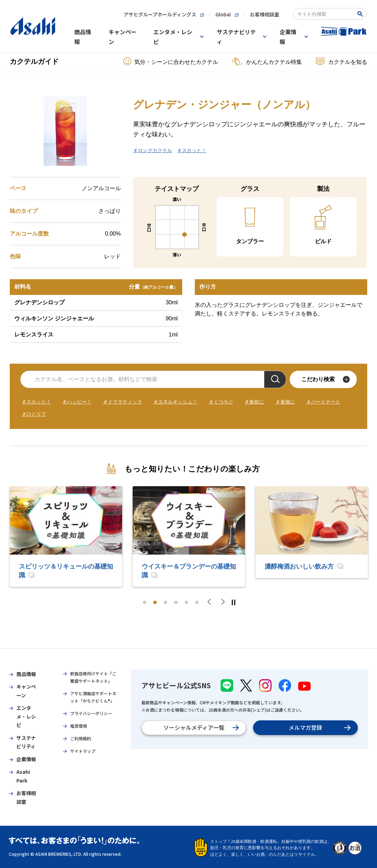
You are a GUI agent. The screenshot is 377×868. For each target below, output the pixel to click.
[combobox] (325, 14)
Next (222, 602)
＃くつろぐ (221, 402)
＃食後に (285, 402)
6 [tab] (197, 602)
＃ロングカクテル (153, 150)
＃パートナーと (323, 402)
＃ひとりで (34, 414)
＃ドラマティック (123, 402)
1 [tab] (145, 602)
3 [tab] (165, 602)
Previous (211, 602)
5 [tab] (186, 602)
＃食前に (254, 402)
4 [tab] (176, 602)
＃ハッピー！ (77, 402)
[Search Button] (361, 14)
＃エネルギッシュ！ (175, 402)
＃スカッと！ (192, 150)
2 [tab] (155, 602)
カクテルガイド (34, 61)
